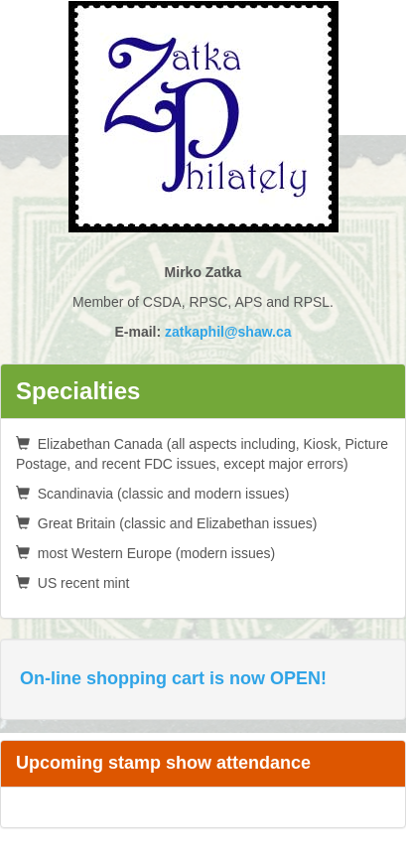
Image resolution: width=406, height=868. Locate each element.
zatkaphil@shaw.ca (228, 332)
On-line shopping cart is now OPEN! (173, 678)
